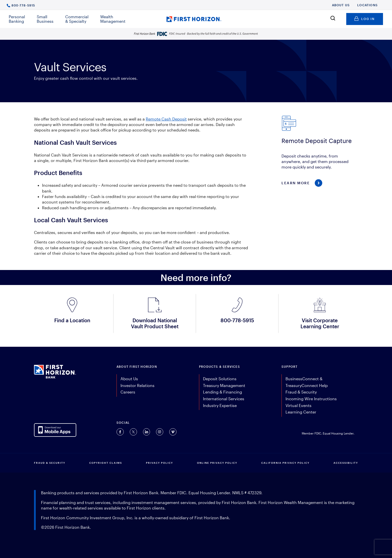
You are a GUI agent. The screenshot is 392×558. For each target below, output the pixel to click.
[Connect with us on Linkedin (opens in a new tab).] (146, 432)
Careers (128, 392)
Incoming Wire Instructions (311, 399)
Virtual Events (298, 405)
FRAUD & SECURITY (50, 463)
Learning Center (301, 412)
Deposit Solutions (220, 379)
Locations (367, 5)
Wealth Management (113, 19)
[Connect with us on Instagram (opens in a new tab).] (160, 432)
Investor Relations (137, 385)
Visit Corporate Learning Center (320, 323)
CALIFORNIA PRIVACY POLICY (285, 463)
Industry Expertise (220, 405)
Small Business (45, 19)
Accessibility (346, 463)
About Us (341, 5)
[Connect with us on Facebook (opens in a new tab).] (120, 432)
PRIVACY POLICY (159, 463)
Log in (365, 18)
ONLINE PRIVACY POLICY (217, 463)
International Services (224, 399)
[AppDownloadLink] (55, 430)
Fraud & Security (301, 392)
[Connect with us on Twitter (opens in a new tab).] (133, 432)
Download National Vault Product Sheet (155, 323)
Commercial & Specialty (77, 19)
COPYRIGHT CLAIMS (106, 463)
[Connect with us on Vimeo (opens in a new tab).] (173, 432)
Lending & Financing (222, 392)
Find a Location (72, 320)
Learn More (296, 183)
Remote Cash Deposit (166, 119)
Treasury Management (224, 385)
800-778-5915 (23, 5)
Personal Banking (17, 19)
